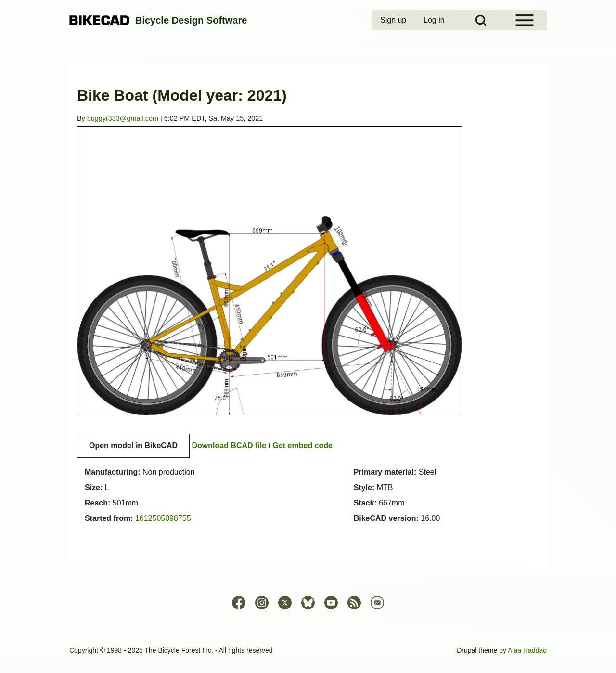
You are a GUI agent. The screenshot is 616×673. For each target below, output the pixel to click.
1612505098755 (163, 518)
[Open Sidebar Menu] (525, 20)
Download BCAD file (229, 446)
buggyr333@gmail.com (123, 118)
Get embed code (303, 446)
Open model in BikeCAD (133, 446)
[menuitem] (394, 20)
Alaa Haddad (527, 650)
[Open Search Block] (481, 20)
